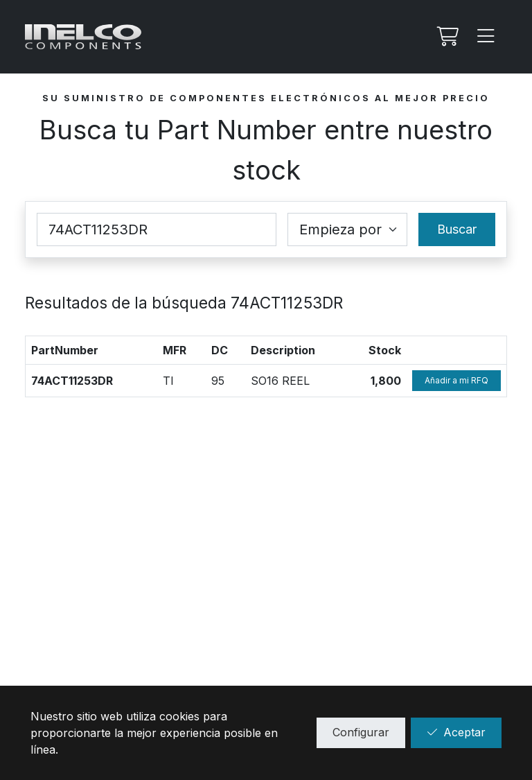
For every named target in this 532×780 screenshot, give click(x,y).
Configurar (361, 732)
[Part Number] (157, 229)
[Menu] (486, 37)
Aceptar (456, 732)
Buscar (457, 229)
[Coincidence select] (347, 229)
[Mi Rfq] (446, 37)
